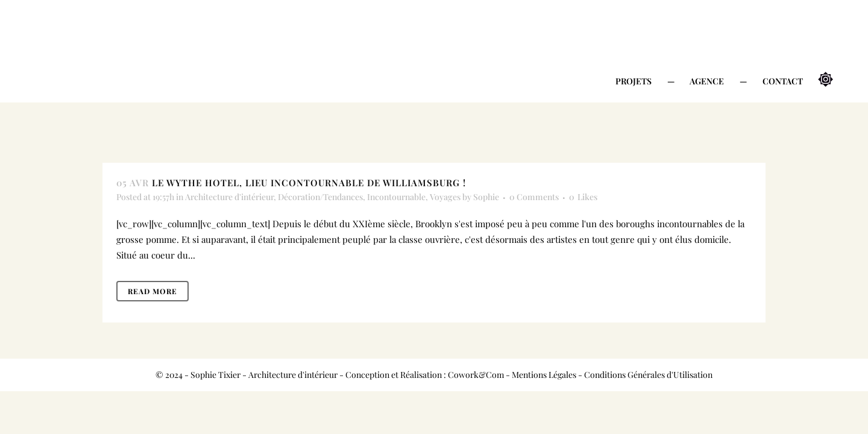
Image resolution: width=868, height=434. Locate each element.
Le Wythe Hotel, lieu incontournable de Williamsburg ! (309, 183)
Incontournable (396, 197)
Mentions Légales (544, 375)
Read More (153, 291)
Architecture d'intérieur (229, 197)
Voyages (445, 197)
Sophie (486, 197)
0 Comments (534, 197)
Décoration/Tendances (320, 197)
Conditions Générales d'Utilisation (648, 375)
